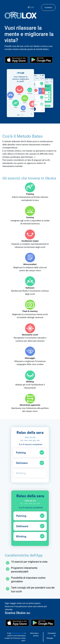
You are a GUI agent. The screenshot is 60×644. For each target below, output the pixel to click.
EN (33, 7)
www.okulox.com (18, 633)
